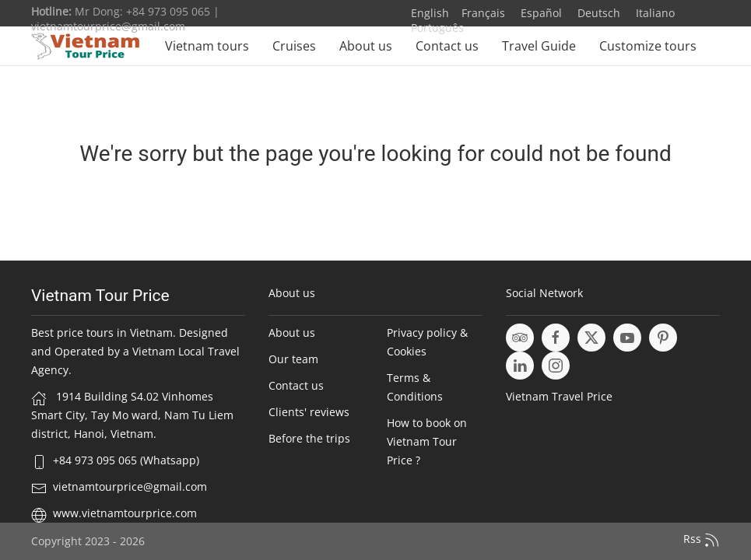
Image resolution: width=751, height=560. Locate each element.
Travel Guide (539, 46)
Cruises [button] (294, 46)
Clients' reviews (309, 412)
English (430, 13)
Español (540, 13)
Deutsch (597, 13)
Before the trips (309, 438)
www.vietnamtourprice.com (125, 513)
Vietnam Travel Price (559, 396)
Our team (293, 359)
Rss (702, 540)
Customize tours (648, 46)
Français (483, 13)
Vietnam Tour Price (100, 296)
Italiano (654, 13)
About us (366, 46)
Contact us (447, 46)
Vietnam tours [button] (207, 46)
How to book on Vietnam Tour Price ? (427, 441)
